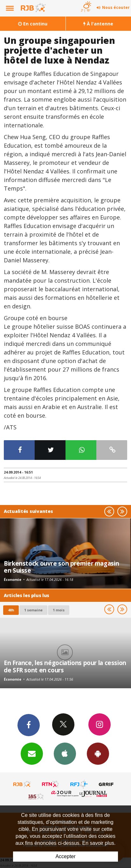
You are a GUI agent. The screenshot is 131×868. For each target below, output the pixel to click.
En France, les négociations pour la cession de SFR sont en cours (65, 666)
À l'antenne (98, 24)
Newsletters (32, 753)
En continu (33, 24)
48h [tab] (11, 610)
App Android (98, 753)
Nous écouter (116, 7)
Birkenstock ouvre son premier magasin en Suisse (61, 567)
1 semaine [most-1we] (33, 610)
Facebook (29, 725)
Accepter (65, 856)
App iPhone (65, 753)
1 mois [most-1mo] (59, 610)
